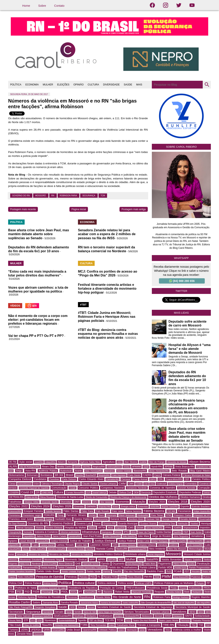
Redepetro (197, 592)
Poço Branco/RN (181, 577)
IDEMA (140, 528)
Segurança (89, 196)
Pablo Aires (150, 564)
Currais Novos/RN (75, 492)
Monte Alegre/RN (156, 554)
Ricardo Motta (103, 597)
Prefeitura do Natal (26, 588)
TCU (128, 621)
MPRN (101, 560)
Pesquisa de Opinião (50, 577)
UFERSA (36, 630)
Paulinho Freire (155, 571)
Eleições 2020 (200, 502)
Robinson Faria (68, 196)
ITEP (186, 532)
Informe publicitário (70, 532)
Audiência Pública (48, 471)
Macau (26, 549)
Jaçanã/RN (29, 536)
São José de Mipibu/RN (184, 603)
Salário (36, 603)
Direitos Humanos (190, 497)
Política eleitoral (106, 583)
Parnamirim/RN (30, 568)
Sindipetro (91, 616)
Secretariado (16, 612)
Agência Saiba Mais (90, 462)
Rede (187, 592)
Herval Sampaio (25, 528)
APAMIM (136, 467)
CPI (38, 492)
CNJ (152, 484)
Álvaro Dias (48, 467)
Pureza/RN (90, 592)
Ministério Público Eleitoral (108, 554)
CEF (187, 479)
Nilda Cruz (25, 564)
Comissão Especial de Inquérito (34, 488)
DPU (95, 502)
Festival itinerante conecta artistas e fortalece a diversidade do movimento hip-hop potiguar (107, 289)
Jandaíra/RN (75, 536)
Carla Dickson (69, 479)
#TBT (83, 305)
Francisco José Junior (21, 519)
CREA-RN (47, 493)
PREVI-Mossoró (135, 588)
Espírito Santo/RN (170, 507)
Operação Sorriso (91, 564)
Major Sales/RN (38, 549)
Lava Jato (82, 545)
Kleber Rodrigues (160, 541)
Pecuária (196, 571)
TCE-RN (109, 620)
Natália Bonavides (172, 560)
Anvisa (126, 467)
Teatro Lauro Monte (169, 620)
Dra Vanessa (106, 502)
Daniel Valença (100, 493)
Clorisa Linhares (108, 484)
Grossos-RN (109, 524)
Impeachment (190, 528)
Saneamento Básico (90, 603)
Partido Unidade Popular (73, 571)
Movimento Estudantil (31, 560)
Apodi (146, 467)
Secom (91, 607)
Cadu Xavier (134, 475)
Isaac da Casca (146, 532)
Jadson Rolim (43, 536)
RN (53, 196)
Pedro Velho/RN (26, 577)
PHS (93, 577)
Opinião (105, 564)
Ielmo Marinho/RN (154, 528)
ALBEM (143, 462)
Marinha (90, 549)
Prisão (174, 588)
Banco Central (124, 471)
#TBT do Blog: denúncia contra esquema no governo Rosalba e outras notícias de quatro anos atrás (108, 334)
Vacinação (132, 630)
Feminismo (15, 515)
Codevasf (161, 484)
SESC (192, 612)
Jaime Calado (60, 536)
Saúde (63, 607)
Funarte (40, 519)
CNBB (139, 484)
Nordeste (36, 564)
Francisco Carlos (183, 515)
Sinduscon (147, 616)
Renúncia (72, 597)
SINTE (189, 616)
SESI (201, 612)
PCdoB (178, 571)
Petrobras (71, 577)
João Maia (143, 536)
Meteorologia (195, 549)
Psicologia (47, 592)
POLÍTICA (16, 85)
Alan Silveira (131, 462)
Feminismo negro (32, 515)
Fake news (118, 511)
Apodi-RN (157, 467)
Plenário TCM (110, 577)
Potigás (200, 583)
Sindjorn (119, 616)
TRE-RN (169, 625)
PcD (169, 571)
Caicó (157, 475)
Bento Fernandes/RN (159, 471)
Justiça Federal (127, 541)
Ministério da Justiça (38, 554)
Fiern (101, 515)
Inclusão (28, 532)
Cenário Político (201, 479)
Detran (207, 493)
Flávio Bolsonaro (127, 515)
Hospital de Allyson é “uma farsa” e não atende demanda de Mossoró (190, 349)
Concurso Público (88, 488)
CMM (122, 484)
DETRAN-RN (16, 497)
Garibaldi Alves (63, 519)
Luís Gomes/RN (195, 545)
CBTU (153, 479)
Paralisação (203, 564)
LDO (115, 545)
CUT (89, 493)
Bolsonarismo (17, 475)
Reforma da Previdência (51, 597)
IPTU (126, 532)
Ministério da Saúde (59, 554)
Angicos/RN (99, 467)
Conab (72, 488)
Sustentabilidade (67, 620)
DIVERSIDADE (111, 85)
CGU (36, 484)
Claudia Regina (72, 484)
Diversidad (66, 502)
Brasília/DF (91, 475)
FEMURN (49, 515)
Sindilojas (79, 616)
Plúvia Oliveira (134, 577)
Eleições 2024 (40, 506)
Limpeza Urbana (147, 545)
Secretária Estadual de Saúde (114, 607)
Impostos (205, 528)
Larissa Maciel (47, 545)
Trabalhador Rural (125, 625)
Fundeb (49, 519)
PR (11, 588)
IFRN (168, 528)
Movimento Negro (53, 560)
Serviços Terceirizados (137, 612)
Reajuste (159, 592)
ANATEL (87, 467)
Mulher (131, 559)
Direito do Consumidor (97, 497)
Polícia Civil (16, 583)
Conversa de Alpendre (162, 488)
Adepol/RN (50, 462)
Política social (125, 583)
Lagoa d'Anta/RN (178, 541)
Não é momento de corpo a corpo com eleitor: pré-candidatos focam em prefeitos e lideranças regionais (38, 320)
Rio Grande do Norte (127, 597)
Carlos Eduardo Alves (91, 479)
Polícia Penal (50, 583)
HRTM (101, 528)
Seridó (78, 612)
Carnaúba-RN (112, 479)
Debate (113, 492)
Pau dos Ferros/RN (134, 571)
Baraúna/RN (140, 471)
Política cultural (84, 583)
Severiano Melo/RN (43, 616)
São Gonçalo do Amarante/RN (156, 603)
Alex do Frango (157, 462)
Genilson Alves (136, 519)
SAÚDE (128, 85)
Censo (12, 484)
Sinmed (158, 616)
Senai (69, 612)
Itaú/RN (177, 532)
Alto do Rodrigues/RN (30, 467)
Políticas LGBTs (144, 583)
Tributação (183, 625)
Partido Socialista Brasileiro (21, 571)
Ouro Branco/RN (134, 564)
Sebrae (81, 607)
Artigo (19, 471)
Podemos (196, 577)
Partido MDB (165, 568)
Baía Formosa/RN (94, 471)
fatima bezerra (133, 511)
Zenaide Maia (24, 634)
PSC (19, 592)
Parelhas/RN (15, 568)
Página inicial (79, 209)
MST (121, 560)
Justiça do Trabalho (80, 541)
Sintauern (178, 616)
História (40, 528)
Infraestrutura (91, 532)
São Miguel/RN (203, 603)
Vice (168, 630)
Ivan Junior (196, 532)
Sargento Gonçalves (45, 607)
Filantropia (112, 515)
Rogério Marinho (201, 597)
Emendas (79, 506)
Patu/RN (117, 571)
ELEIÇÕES (63, 85)
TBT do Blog (96, 620)
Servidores (179, 612)
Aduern (61, 462)
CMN (131, 484)
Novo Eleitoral (66, 564)
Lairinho (25, 545)
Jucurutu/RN (43, 541)
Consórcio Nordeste (137, 488)
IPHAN (118, 532)
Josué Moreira (27, 541)
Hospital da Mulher (76, 528)
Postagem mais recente (23, 209)
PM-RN (148, 577)
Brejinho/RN (104, 475)
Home (26, 6)
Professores (195, 588)
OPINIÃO (79, 85)
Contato (59, 6)
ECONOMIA (32, 85)
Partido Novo (181, 568)
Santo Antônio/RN (130, 603)
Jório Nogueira (181, 536)
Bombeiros (46, 475)
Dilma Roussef (47, 497)
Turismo (14, 630)
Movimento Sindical (76, 560)
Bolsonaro (32, 475)
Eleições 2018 (178, 502)
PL (99, 577)
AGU (120, 462)
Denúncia (146, 492)
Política (65, 583)
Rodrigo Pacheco (181, 597)
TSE (201, 625)
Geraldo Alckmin (188, 519)
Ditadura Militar (32, 502)
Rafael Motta (122, 592)
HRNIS (92, 528)
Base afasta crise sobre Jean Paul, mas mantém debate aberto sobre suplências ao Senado (39, 234)
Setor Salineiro (24, 616)
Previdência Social (157, 588)
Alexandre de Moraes (177, 462)
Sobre (42, 6)
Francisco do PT (202, 515)
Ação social (25, 462)
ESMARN (155, 507)
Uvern (121, 630)
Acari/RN (39, 462)
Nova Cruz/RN (50, 564)
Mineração (21, 554)
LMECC (174, 545)
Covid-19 (27, 492)
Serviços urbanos (161, 612)
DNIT (77, 502)
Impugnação (15, 532)
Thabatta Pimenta (201, 620)
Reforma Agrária (26, 597)
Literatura (163, 545)
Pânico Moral (179, 564)
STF (26, 620)
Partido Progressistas (199, 568)
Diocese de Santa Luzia (70, 497)
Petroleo (83, 577)
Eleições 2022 (19, 506)
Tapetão (82, 620)
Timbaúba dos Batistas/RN (67, 625)
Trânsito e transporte (149, 625)
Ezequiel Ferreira (33, 511)
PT (81, 592)
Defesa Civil (125, 492)
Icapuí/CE (120, 528)
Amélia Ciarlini (65, 467)
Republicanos (86, 597)
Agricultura (109, 462)
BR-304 (59, 475)
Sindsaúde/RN (132, 616)
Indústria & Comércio (46, 532)
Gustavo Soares (148, 524)
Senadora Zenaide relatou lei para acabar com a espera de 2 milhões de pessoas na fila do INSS (107, 234)
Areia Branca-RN (185, 467)
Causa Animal (140, 479)
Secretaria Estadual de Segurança (153, 607)
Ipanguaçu (107, 532)
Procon (183, 588)
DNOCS (87, 502)
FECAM (171, 511)
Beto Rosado (179, 471)
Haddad (194, 524)
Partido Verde (94, 571)
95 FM (13, 462)
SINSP (168, 616)
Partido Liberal (148, 568)
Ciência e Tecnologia (52, 484)
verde (142, 630)
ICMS (130, 528)
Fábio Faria (87, 511)
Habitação (183, 524)
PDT (187, 571)
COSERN (14, 492)
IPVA (134, 532)
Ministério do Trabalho (81, 554)
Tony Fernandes (98, 625)
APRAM (169, 467)
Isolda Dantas (164, 532)
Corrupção (204, 488)
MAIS (139, 85)
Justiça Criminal (59, 541)
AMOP (77, 467)
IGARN (177, 528)
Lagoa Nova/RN (196, 541)
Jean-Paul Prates (92, 536)
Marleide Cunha (105, 549)
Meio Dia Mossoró (177, 549)
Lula (208, 545)
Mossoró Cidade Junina (197, 554)
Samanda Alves (51, 603)
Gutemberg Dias (167, 524)
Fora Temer (157, 515)
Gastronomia (101, 519)
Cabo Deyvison (119, 475)
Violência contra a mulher (187, 630)
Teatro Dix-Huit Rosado (144, 620)
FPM (169, 515)
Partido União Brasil (48, 571)
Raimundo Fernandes (142, 592)
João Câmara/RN (112, 536)
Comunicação (59, 488)
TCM (103, 196)
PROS (207, 588)
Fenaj (61, 515)
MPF (92, 560)
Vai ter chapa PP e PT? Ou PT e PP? (36, 336)
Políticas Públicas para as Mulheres (174, 583)
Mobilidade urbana (135, 554)
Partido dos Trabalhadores (123, 568)
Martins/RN (122, 549)
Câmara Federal (171, 475)
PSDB (36, 592)
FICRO (93, 515)
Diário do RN (32, 497)
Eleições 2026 (62, 506)
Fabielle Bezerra (53, 511)
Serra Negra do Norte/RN (110, 612)
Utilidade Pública (107, 630)
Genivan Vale (153, 519)
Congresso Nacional (112, 488)
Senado (59, 612)
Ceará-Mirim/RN (174, 479)
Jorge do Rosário (161, 536)
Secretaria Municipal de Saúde (193, 607)
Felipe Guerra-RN (202, 511)
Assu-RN (30, 471)
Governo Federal (62, 523)
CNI (146, 484)
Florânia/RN (143, 515)
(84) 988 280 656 (182, 281)
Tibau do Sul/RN (32, 625)
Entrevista (143, 506)
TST (208, 625)
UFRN (47, 630)
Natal (141, 560)
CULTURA (93, 85)
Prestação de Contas (112, 588)
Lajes (35, 545)
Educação (139, 502)
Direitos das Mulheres (163, 497)
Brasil (70, 475)
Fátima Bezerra (154, 511)
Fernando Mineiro (76, 515)
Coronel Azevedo (187, 488)
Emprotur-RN (105, 507)
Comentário (191, 484)
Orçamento (118, 564)
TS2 (194, 625)
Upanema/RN (89, 630)
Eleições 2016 (157, 502)
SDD (73, 607)
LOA (182, 545)
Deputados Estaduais (165, 492)
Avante (78, 471)
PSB (12, 592)
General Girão (118, 519)
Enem (116, 507)
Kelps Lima (144, 541)
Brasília (80, 475)
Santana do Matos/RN (111, 603)
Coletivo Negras (176, 484)
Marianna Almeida (76, 549)
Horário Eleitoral (54, 528)
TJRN (84, 625)
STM (39, 621)
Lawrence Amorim (100, 545)
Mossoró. (13, 560)
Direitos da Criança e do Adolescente (128, 497)
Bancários (110, 471)
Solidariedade (202, 616)
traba (112, 625)
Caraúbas (54, 479)
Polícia (207, 577)
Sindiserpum (106, 616)
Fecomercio (185, 511)
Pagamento (165, 564)
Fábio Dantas (71, 511)
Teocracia (185, 621)
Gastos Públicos (83, 519)
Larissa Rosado (65, 545)
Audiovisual (66, 471)
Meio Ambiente (157, 549)
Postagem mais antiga (134, 209)
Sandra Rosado (70, 603)
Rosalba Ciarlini (19, 602)
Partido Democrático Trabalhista (92, 568)
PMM (166, 576)
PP (208, 583)
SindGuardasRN (63, 616)
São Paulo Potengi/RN (21, 607)
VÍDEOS (15, 306)
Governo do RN (21, 196)
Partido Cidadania (66, 568)
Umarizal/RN (58, 630)
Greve (97, 524)
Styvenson (50, 620)
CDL (161, 479)
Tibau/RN (47, 625)
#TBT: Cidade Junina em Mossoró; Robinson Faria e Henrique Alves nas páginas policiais (107, 317)
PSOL (65, 592)
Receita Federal (174, 592)
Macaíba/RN (15, 549)
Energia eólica (128, 506)
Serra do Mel (90, 612)
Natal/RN (152, 559)
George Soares (170, 519)
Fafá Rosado (103, 511)
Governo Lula (84, 524)
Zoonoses (39, 634)
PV (99, 592)
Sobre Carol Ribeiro (181, 147)
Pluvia (122, 577)
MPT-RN (112, 560)
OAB (78, 564)
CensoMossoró (25, 484)
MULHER (48, 85)
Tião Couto (15, 625)
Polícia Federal (33, 583)
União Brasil (73, 630)
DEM (136, 492)
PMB (157, 577)
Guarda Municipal (128, 524)
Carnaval (126, 479)
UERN (24, 630)
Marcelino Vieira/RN (57, 549)
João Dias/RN (129, 536)
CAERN (147, 475)
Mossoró (41, 196)
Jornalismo (197, 536)
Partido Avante (48, 568)
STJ (33, 621)
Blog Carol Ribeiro (200, 471)
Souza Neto (15, 620)
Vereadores (155, 630)
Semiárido (48, 612)
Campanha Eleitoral (20, 479)
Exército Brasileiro (201, 506)
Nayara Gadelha (193, 560)
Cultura (58, 492)
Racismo (108, 592)
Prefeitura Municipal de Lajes (52, 588)
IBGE (111, 528)
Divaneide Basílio (50, 502)
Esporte (185, 506)
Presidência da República (83, 588)
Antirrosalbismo (114, 467)
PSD (27, 592)
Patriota (107, 571)
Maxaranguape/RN (138, 549)
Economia (122, 502)
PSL (56, 592)
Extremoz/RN (15, 511)
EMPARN (91, 506)
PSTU (74, 592)
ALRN (13, 466)
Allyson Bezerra (199, 462)
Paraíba (191, 564)
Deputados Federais (190, 492)
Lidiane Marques (128, 545)
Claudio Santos (90, 484)
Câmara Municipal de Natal (197, 475)
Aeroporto (72, 462)
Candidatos (40, 479)
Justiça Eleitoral (105, 541)
